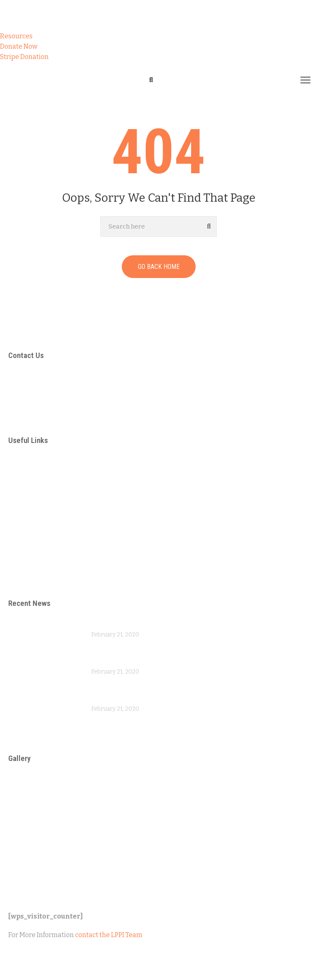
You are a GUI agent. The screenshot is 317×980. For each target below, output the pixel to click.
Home (14, 104)
